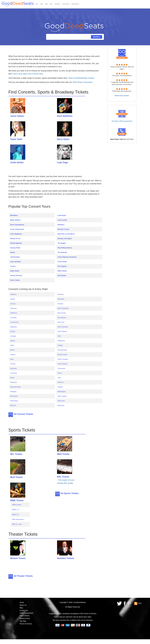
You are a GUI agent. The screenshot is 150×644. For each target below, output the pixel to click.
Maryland (13, 382)
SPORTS (57, 4)
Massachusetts (15, 387)
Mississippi (14, 401)
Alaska (13, 299)
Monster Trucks (63, 229)
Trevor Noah (62, 262)
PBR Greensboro (18, 519)
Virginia (60, 387)
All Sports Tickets (70, 493)
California (14, 313)
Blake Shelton (15, 220)
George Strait (15, 248)
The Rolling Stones (65, 248)
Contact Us (24, 610)
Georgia (13, 336)
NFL (37, 4)
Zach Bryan (62, 275)
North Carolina (63, 327)
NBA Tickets (63, 454)
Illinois (12, 350)
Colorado (13, 318)
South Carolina (63, 359)
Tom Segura (62, 266)
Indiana (13, 355)
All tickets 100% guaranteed (122, 121)
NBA (42, 4)
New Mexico (62, 318)
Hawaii (13, 341)
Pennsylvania (62, 350)
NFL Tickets (16, 454)
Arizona (13, 304)
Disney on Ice (15, 239)
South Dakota (62, 364)
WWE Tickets (17, 500)
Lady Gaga (62, 162)
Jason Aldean (17, 116)
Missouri (13, 405)
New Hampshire (63, 308)
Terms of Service (26, 624)
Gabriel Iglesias (16, 243)
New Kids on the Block (66, 234)
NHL (51, 4)
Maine (12, 378)
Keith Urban (15, 271)
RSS (140, 603)
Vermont (60, 382)
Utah (59, 378)
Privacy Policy (25, 618)
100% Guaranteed (26, 613)
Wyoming (61, 405)
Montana (61, 294)
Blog (21, 608)
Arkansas (14, 308)
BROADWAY (75, 4)
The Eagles (62, 243)
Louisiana (14, 373)
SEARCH (96, 37)
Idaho (12, 345)
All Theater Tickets (23, 576)
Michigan (13, 392)
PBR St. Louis (17, 524)
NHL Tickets (63, 477)
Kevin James (15, 280)
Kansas (13, 364)
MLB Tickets (16, 477)
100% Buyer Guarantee (82, 82)
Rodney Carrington (65, 239)
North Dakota (62, 331)
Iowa (12, 359)
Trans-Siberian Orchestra (67, 257)
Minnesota (14, 396)
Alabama (13, 294)
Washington (62, 392)
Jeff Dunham (15, 257)
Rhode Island (62, 355)
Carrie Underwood (17, 229)
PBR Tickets (62, 271)
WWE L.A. (16, 510)
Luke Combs (62, 220)
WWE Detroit (17, 505)
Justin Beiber (17, 162)
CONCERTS (66, 4)
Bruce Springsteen (17, 225)
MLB (46, 4)
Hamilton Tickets (66, 558)
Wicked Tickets (18, 558)
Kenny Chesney (16, 275)
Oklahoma (61, 341)
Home (22, 602)
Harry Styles (63, 139)
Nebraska (61, 299)
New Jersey (62, 313)
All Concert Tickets (23, 414)
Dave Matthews (65, 116)
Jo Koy (13, 266)
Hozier (13, 252)
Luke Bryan (62, 215)
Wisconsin (61, 401)
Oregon (60, 345)
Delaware (14, 327)
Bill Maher (14, 215)
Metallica (61, 225)
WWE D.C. (16, 515)
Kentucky (13, 368)
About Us (23, 605)
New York (61, 322)
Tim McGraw (62, 252)
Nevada (60, 304)
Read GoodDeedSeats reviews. (82, 78)
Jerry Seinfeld (15, 262)
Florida (13, 331)
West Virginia (62, 396)
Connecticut (14, 322)
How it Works (24, 616)
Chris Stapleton (16, 234)
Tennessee (61, 368)
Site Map (23, 621)
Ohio (59, 336)
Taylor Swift (16, 139)
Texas (60, 373)
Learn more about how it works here (28, 74)
